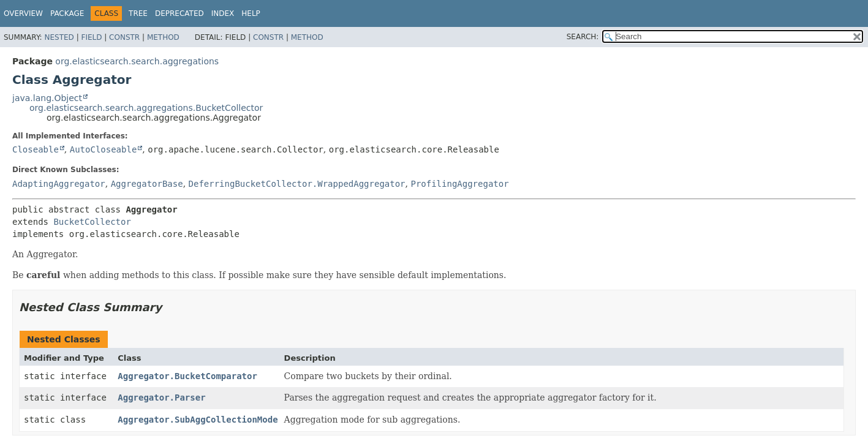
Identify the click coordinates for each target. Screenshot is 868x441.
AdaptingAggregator (59, 184)
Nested (59, 37)
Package (67, 13)
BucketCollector (92, 222)
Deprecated (179, 13)
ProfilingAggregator (459, 184)
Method (163, 37)
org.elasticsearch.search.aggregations (137, 61)
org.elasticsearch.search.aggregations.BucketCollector (146, 108)
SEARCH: (583, 37)
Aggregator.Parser (161, 398)
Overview (23, 13)
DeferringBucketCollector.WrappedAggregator (297, 184)
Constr (124, 37)
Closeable (36, 149)
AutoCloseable (104, 149)
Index (223, 13)
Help (251, 13)
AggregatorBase (147, 184)
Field (91, 37)
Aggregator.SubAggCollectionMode (198, 420)
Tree (138, 13)
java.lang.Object (47, 98)
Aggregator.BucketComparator (187, 376)
